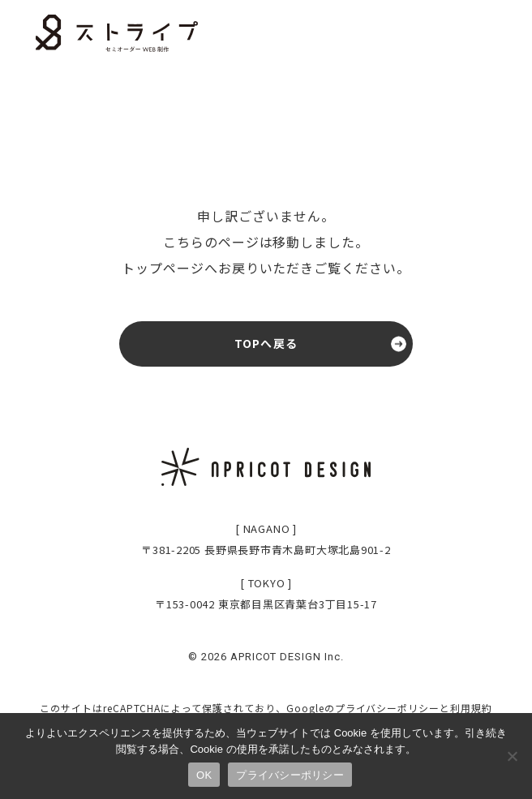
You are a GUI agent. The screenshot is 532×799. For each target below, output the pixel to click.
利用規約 (471, 708)
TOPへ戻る (266, 343)
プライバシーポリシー (388, 708)
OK (204, 775)
